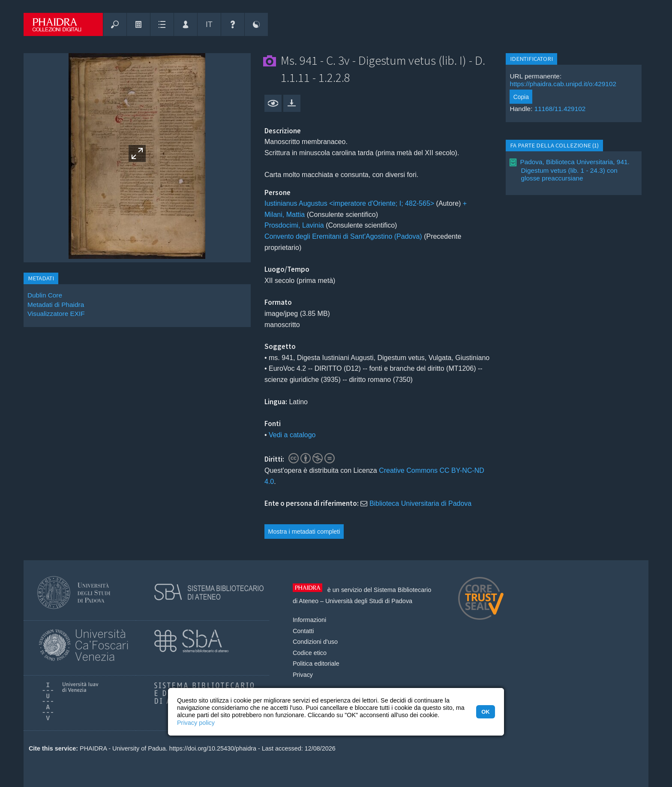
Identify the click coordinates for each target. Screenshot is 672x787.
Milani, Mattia (285, 215)
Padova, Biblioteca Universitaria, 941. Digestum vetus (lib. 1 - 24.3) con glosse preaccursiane (574, 170)
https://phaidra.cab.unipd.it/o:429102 (563, 84)
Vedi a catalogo (292, 435)
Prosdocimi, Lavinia (294, 225)
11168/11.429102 (560, 109)
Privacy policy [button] (196, 723)
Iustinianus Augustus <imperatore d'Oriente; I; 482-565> (349, 203)
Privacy (303, 675)
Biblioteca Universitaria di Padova (420, 503)
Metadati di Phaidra (56, 305)
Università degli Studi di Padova (369, 601)
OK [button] (485, 712)
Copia (521, 97)
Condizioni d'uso (315, 642)
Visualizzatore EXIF (56, 314)
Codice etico (310, 653)
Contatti (303, 631)
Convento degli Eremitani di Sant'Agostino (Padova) (343, 236)
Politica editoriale (316, 664)
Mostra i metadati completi (304, 532)
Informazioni (309, 620)
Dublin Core (45, 295)
